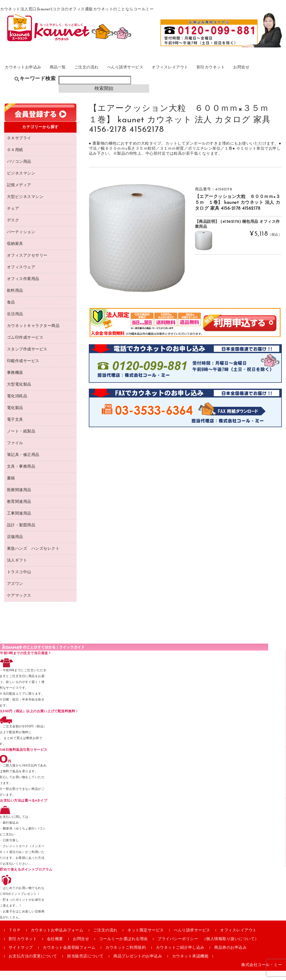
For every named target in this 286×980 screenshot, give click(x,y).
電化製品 (15, 417)
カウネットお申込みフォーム (57, 940)
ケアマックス (19, 605)
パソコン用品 (19, 171)
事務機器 (15, 382)
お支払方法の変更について (33, 966)
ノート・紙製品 (21, 441)
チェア (13, 218)
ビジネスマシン (21, 183)
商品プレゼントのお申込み (138, 966)
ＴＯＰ (15, 940)
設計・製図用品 (21, 535)
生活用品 (15, 323)
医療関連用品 (19, 499)
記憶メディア (19, 194)
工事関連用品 (19, 523)
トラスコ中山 (19, 581)
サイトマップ (21, 957)
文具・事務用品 (21, 476)
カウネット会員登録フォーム (69, 957)
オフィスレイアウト (190, 73)
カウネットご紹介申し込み (180, 957)
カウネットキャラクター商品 (33, 335)
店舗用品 (15, 546)
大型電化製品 (19, 394)
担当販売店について (85, 966)
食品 (11, 312)
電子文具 (15, 429)
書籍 (11, 488)
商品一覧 (67, 73)
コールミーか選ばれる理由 (123, 948)
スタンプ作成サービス (27, 359)
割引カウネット (234, 73)
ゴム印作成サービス (25, 347)
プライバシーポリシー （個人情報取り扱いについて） (208, 948)
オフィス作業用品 (23, 288)
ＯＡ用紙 (15, 159)
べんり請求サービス (141, 73)
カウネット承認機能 (190, 966)
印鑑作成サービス (23, 370)
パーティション (21, 241)
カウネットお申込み (29, 73)
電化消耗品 (17, 406)
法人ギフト (17, 570)
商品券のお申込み (230, 957)
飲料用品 (15, 300)
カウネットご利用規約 (126, 957)
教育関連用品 (19, 511)
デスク (13, 230)
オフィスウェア (21, 277)
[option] (137, 247)
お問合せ (268, 73)
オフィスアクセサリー (27, 265)
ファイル (15, 452)
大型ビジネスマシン (25, 206)
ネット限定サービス (146, 940)
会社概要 (55, 948)
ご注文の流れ (98, 73)
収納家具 (15, 253)
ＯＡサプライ (19, 148)
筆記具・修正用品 (23, 464)
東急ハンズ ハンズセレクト (33, 558)
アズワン (15, 593)
